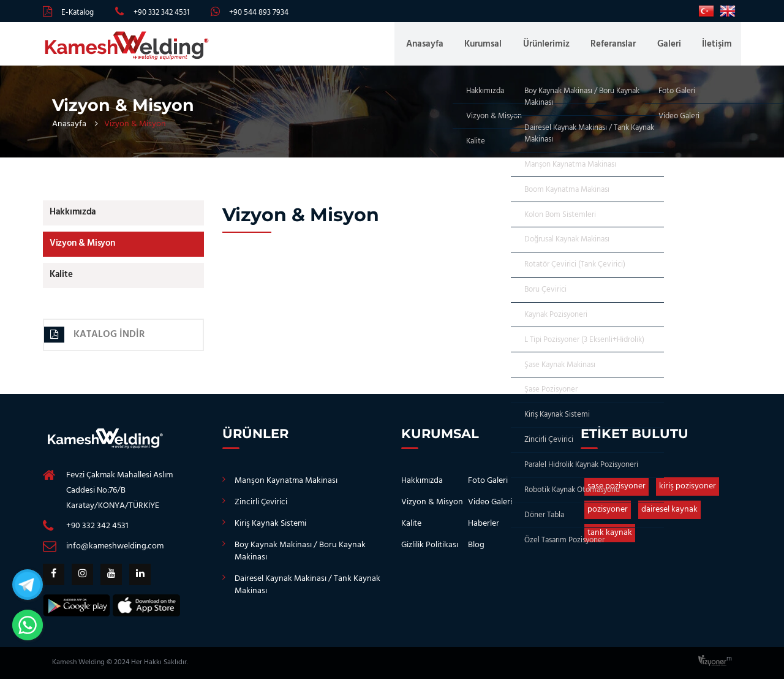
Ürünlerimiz (554, 47)
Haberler (484, 532)
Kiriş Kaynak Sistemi (270, 532)
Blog (476, 553)
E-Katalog (77, 13)
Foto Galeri (488, 489)
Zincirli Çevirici (261, 510)
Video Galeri (490, 510)
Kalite (60, 281)
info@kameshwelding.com (115, 554)
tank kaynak (610, 541)
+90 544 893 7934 (259, 13)
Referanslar (619, 47)
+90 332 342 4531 (161, 13)
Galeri (672, 47)
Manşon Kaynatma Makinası (286, 489)
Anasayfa (438, 47)
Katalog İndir (96, 342)
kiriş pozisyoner (688, 494)
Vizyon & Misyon (82, 249)
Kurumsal (494, 47)
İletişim (717, 47)
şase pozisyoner (616, 494)
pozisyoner (608, 517)
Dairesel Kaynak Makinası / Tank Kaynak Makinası (307, 593)
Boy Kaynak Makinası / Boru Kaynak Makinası (300, 559)
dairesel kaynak (669, 517)
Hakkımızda (72, 218)
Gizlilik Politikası (430, 553)
